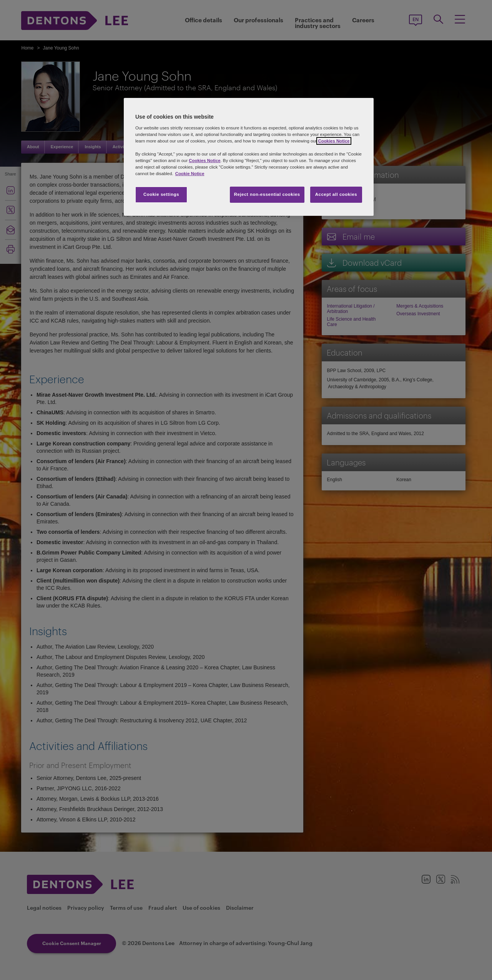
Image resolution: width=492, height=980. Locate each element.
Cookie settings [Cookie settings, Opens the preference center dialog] (161, 194)
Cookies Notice (334, 141)
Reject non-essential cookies (267, 194)
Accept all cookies (336, 194)
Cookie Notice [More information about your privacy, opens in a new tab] (190, 174)
